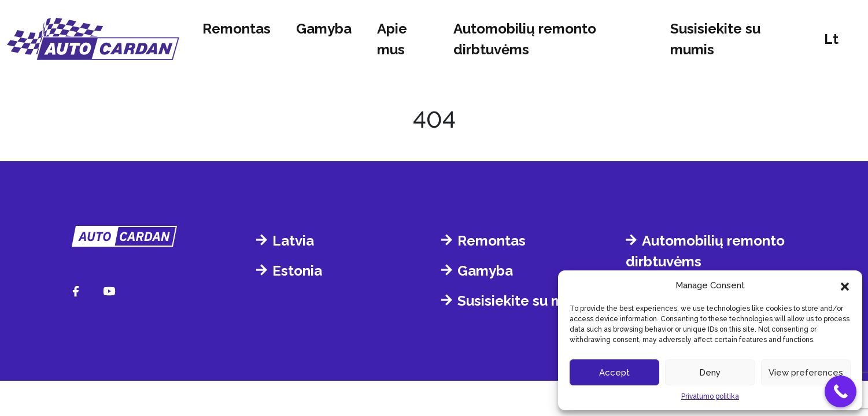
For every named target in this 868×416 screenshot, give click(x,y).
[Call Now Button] (841, 391)
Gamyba (324, 29)
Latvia (293, 241)
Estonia (297, 271)
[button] (845, 285)
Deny (710, 373)
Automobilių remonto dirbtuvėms (525, 39)
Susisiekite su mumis (715, 39)
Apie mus (392, 39)
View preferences (806, 373)
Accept (614, 373)
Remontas (237, 29)
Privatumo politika (710, 396)
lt (831, 39)
